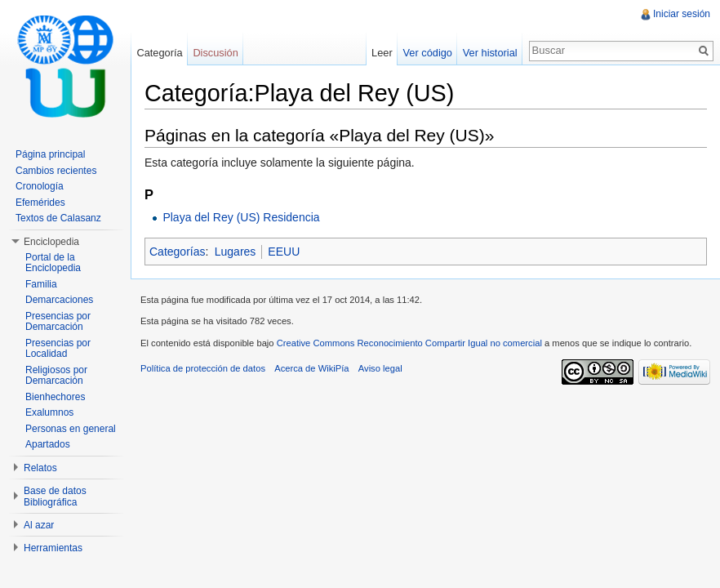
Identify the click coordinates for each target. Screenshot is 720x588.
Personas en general (71, 429)
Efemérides (40, 203)
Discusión (215, 53)
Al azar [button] (39, 525)
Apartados (48, 444)
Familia (41, 284)
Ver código (427, 53)
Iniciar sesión (682, 14)
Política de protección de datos (203, 368)
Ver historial (490, 53)
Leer (382, 53)
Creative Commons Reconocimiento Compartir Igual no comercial (409, 343)
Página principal (50, 154)
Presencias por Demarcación (58, 322)
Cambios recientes (56, 171)
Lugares (236, 252)
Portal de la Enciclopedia (53, 263)
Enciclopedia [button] (51, 242)
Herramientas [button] (53, 548)
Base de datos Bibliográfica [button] (55, 497)
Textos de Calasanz (58, 218)
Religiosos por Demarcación (56, 376)
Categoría (159, 53)
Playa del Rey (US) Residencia (241, 217)
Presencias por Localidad (58, 349)
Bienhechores (55, 397)
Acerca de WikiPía (311, 368)
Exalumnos (49, 412)
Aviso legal (380, 368)
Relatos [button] (40, 468)
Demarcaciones (59, 300)
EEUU (284, 252)
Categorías (177, 252)
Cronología (40, 186)
